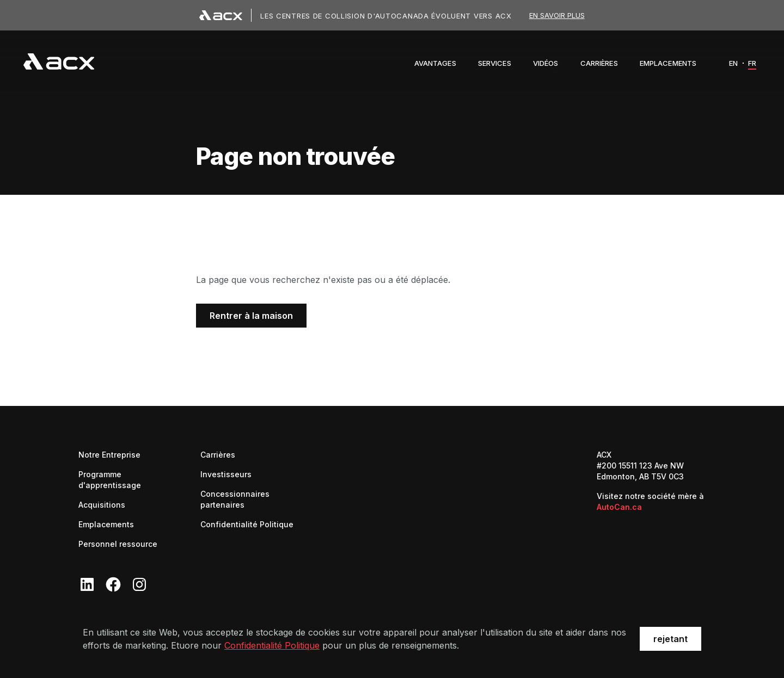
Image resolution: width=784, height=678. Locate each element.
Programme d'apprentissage (110, 480)
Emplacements (106, 524)
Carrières (218, 454)
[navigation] (59, 63)
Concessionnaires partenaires (253, 499)
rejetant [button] (670, 639)
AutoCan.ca (619, 507)
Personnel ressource (118, 544)
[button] (435, 63)
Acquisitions (102, 505)
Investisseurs (226, 474)
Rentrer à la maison (251, 316)
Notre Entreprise (109, 455)
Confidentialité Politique (272, 645)
